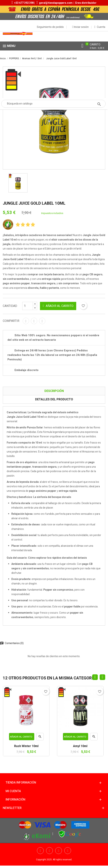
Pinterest (42, 321)
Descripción (54, 391)
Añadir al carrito (58, 306)
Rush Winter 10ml (26, 746)
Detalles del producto (54, 399)
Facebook (40, 851)
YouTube (59, 851)
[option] (18, 183)
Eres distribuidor (86, 3)
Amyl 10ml (80, 746)
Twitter (49, 851)
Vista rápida (40, 738)
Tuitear (34, 321)
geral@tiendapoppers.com (56, 3)
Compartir (26, 321)
